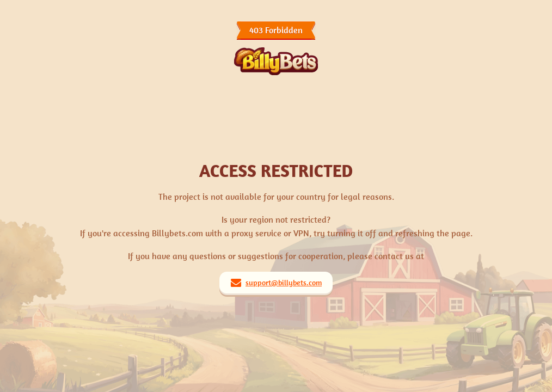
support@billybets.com (284, 283)
